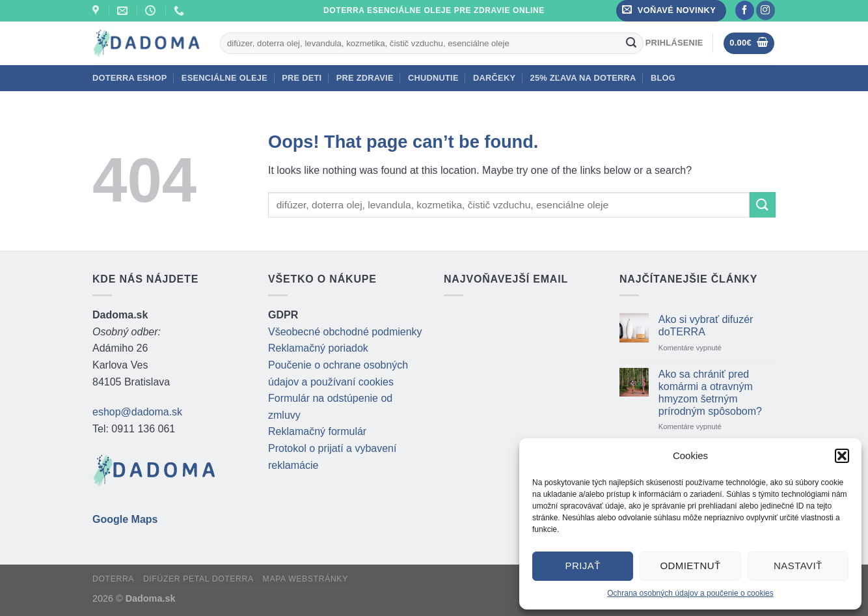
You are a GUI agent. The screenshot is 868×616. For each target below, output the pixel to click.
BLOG (663, 78)
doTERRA (113, 579)
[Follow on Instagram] (766, 10)
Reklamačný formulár (317, 431)
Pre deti (302, 78)
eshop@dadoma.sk (137, 412)
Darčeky (494, 78)
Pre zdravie (365, 78)
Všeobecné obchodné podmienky (345, 332)
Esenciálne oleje (224, 78)
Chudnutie (433, 78)
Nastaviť (798, 566)
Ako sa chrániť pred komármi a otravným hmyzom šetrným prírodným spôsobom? (710, 393)
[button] (842, 456)
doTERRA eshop (129, 78)
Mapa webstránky (305, 579)
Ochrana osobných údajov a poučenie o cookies (690, 593)
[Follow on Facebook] (745, 10)
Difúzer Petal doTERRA (198, 579)
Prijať (582, 566)
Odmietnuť (690, 566)
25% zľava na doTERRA (583, 78)
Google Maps (125, 519)
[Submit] (632, 43)
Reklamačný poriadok (318, 348)
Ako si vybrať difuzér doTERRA (706, 326)
